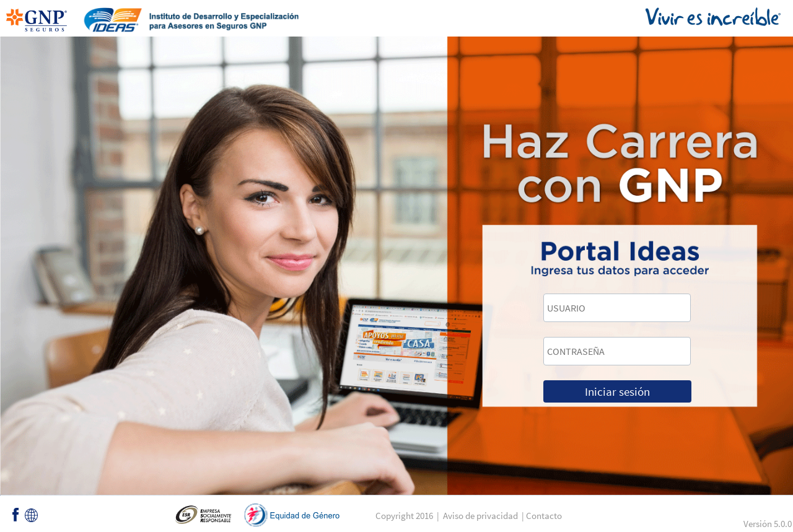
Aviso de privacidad (480, 516)
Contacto (544, 516)
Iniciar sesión (617, 391)
